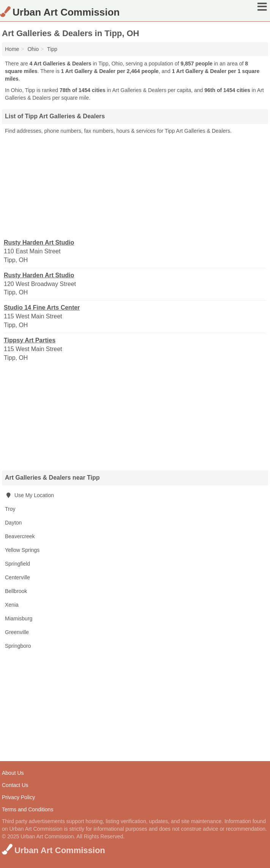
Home (12, 49)
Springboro (18, 646)
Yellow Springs (22, 550)
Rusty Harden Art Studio (39, 242)
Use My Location (29, 495)
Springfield (17, 564)
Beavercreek (20, 536)
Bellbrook (16, 591)
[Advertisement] (135, 186)
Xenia (12, 605)
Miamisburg (19, 618)
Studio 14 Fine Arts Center (42, 308)
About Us (13, 773)
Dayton (13, 523)
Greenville (17, 632)
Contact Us (15, 785)
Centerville (17, 577)
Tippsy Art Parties (30, 340)
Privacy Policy (18, 797)
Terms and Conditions (28, 809)
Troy (10, 509)
